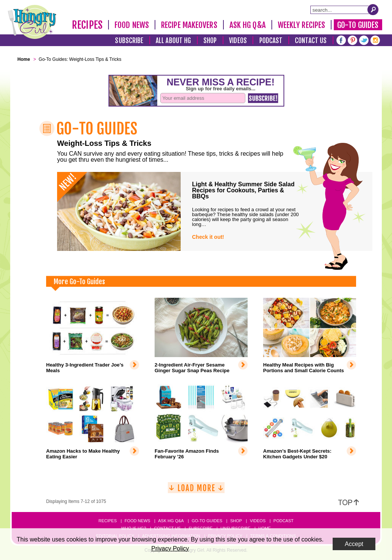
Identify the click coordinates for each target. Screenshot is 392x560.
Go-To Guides (358, 25)
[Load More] (196, 491)
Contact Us (311, 41)
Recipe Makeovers (189, 25)
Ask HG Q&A (248, 25)
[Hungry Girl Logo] (32, 22)
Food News (132, 25)
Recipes (87, 25)
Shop (210, 41)
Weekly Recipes (301, 25)
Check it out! (208, 237)
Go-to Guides (207, 521)
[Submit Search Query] (373, 9)
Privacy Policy (170, 548)
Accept (354, 544)
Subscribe (129, 41)
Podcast (271, 41)
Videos (238, 41)
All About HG (173, 41)
